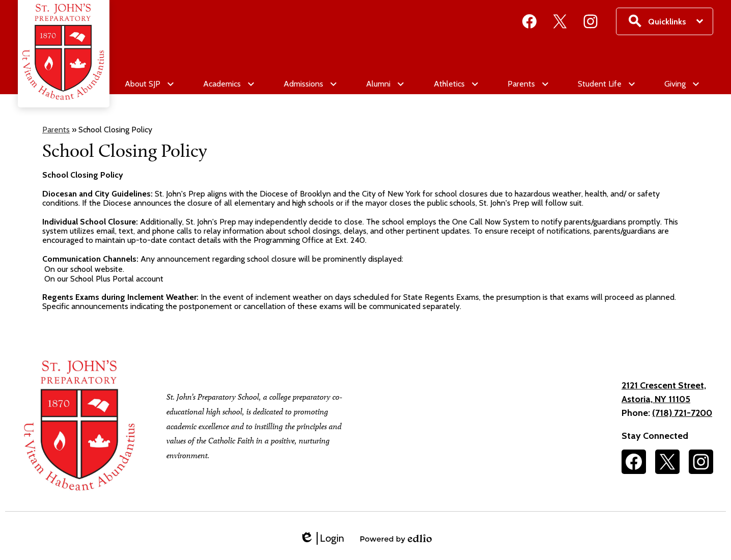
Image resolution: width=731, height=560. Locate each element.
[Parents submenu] (527, 84)
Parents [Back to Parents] (56, 130)
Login (322, 538)
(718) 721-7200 (682, 413)
